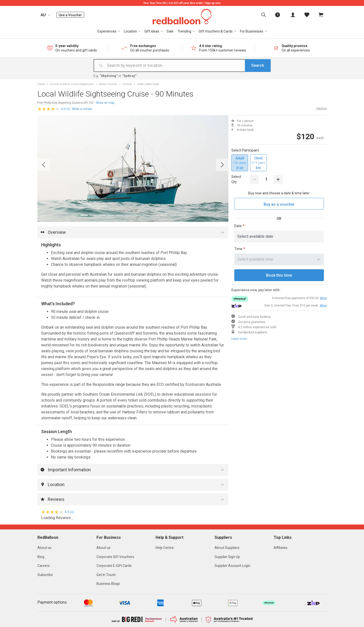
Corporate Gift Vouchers (115, 557)
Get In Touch (106, 575)
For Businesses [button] (252, 31)
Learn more (239, 339)
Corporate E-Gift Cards (114, 566)
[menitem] (307, 15)
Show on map (105, 103)
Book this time (279, 275)
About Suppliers (227, 548)
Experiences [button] (107, 31)
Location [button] (130, 31)
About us (44, 548)
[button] (52, 165)
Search (258, 65)
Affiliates (281, 548)
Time (238, 249)
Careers (44, 566)
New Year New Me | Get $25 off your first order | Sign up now (182, 3)
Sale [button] (170, 31)
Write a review (82, 109)
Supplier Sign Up (227, 557)
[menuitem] (264, 15)
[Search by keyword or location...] (188, 66)
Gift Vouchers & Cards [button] (216, 31)
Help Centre (165, 548)
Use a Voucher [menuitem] (71, 15)
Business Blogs (108, 584)
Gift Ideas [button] (152, 31)
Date (238, 226)
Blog (41, 557)
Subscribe (45, 575)
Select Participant (245, 150)
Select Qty (236, 179)
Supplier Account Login (232, 566)
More (323, 298)
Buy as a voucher (279, 204)
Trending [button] (184, 31)
